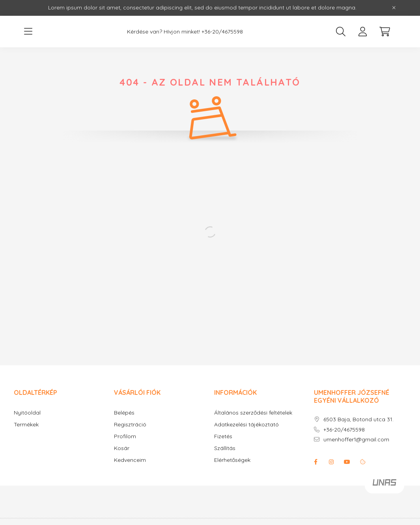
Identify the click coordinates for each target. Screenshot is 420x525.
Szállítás (225, 448)
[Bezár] (394, 8)
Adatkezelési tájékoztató (246, 425)
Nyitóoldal (27, 413)
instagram (331, 462)
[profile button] (363, 32)
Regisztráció (130, 425)
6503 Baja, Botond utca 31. (358, 419)
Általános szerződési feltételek (253, 413)
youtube (347, 462)
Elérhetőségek (232, 460)
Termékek (26, 425)
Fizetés (223, 436)
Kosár (122, 448)
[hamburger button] (28, 32)
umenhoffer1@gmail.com (356, 440)
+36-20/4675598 (222, 32)
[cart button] (385, 32)
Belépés (124, 413)
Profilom (125, 436)
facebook (315, 462)
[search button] (341, 32)
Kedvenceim (130, 460)
